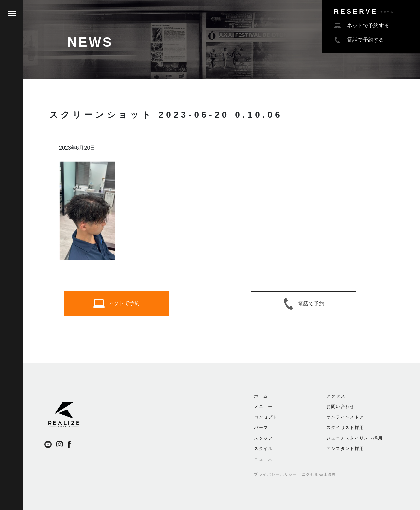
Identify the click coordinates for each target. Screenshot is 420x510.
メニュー (263, 407)
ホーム (261, 396)
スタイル (263, 449)
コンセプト (266, 417)
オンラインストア (345, 417)
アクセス (336, 396)
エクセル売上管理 (319, 474)
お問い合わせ (341, 407)
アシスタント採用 (345, 449)
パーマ (261, 428)
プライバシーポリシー (276, 474)
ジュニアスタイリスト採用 (355, 438)
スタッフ (263, 438)
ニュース (263, 459)
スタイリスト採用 (345, 428)
